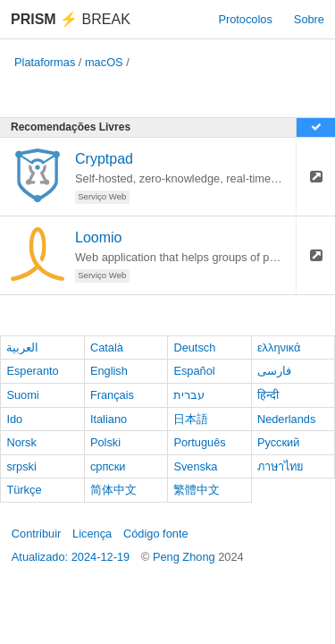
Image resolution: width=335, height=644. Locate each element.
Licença (92, 534)
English (109, 371)
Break (71, 19)
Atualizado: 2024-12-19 (71, 557)
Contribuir (36, 534)
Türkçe (24, 490)
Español (194, 371)
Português (199, 442)
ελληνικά (279, 347)
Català (107, 347)
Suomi (22, 395)
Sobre (309, 19)
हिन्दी (268, 395)
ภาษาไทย (281, 466)
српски (108, 466)
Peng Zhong (185, 557)
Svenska (195, 466)
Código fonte (156, 534)
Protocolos (245, 19)
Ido (14, 419)
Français (112, 395)
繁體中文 (197, 490)
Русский (278, 442)
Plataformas (45, 62)
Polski (105, 442)
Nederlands (286, 419)
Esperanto (32, 371)
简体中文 (113, 490)
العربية (22, 347)
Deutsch (194, 347)
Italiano (109, 419)
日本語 (191, 419)
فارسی (274, 371)
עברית (189, 395)
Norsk (21, 442)
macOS (104, 62)
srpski (21, 466)
